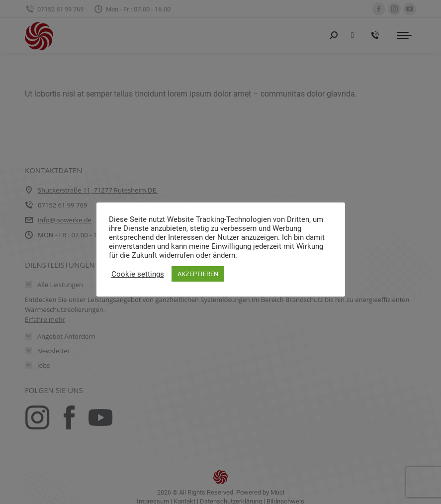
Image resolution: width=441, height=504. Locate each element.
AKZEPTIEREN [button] (198, 274)
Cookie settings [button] (138, 274)
